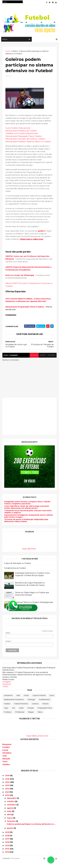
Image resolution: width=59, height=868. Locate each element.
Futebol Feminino (21, 710)
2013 (7, 858)
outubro (11, 808)
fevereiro (11, 828)
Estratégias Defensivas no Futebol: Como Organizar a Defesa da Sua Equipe (32, 581)
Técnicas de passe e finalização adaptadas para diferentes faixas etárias (26, 527)
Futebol (7, 710)
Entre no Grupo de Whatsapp (20, 282)
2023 (8, 792)
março (10, 824)
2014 (7, 855)
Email (9, 648)
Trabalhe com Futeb (15, 140)
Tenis (5, 768)
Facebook (7, 691)
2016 (7, 849)
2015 (7, 852)
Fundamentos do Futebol (15, 575)
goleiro (41, 237)
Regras (31, 718)
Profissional (20, 718)
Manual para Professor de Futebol (21, 137)
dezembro (12, 805)
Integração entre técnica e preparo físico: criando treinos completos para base (27, 509)
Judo (5, 762)
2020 (8, 802)
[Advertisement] (29, 423)
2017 (7, 845)
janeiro (10, 835)
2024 (8, 789)
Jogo (6, 714)
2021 (7, 798)
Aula (18, 702)
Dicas (52, 702)
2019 (7, 839)
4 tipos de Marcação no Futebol (18, 570)
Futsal (5, 757)
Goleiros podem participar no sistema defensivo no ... (31, 830)
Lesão (21, 714)
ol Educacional (31, 140)
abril (9, 821)
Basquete (7, 751)
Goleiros (35, 710)
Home (8, 51)
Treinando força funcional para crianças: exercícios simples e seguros (28, 518)
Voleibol (6, 771)
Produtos (8, 718)
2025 (8, 785)
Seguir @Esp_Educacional (37, 742)
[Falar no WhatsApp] (51, 860)
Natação (6, 765)
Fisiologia (31, 706)
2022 (8, 795)
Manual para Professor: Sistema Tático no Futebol (28, 148)
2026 (8, 782)
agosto (10, 814)
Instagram (7, 688)
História (45, 710)
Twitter (5, 693)
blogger (34, 362)
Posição (31, 714)
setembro (12, 811)
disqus (42, 362)
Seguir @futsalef (29, 555)
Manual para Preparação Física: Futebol (24, 143)
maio (9, 818)
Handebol (7, 759)
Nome (8, 639)
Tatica (40, 718)
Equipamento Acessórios (14, 706)
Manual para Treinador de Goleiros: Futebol (25, 145)
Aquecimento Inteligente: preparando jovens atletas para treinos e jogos (29, 522)
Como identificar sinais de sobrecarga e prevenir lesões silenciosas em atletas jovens (27, 514)
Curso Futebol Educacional (18, 135)
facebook (51, 362)
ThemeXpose (15, 865)
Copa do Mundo (39, 702)
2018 (7, 842)
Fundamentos (44, 706)
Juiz (13, 714)
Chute (26, 702)
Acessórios (8, 702)
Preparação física (45, 714)
